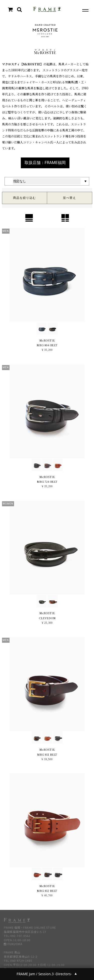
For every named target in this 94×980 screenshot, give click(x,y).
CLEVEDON (47, 618)
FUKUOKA (13, 944)
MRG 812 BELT (47, 891)
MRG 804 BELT (47, 345)
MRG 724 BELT (47, 481)
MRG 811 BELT (47, 754)
